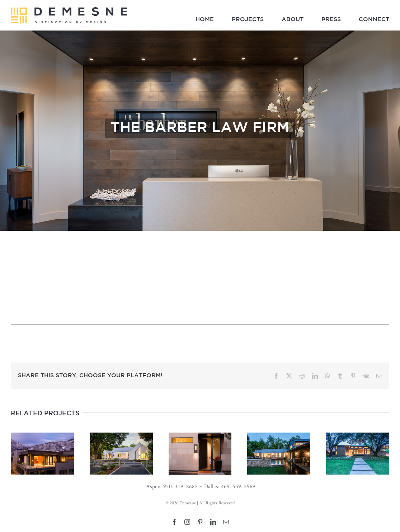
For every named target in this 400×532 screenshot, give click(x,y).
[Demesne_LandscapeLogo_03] (69, 10)
